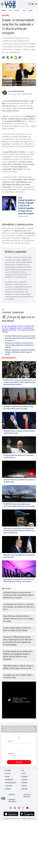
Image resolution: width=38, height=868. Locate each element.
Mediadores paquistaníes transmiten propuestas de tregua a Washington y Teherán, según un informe (20, 352)
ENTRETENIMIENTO (11, 783)
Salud (24, 11)
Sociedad (25, 780)
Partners (8, 789)
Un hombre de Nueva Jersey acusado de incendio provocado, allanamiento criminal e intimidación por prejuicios (20, 338)
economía (25, 777)
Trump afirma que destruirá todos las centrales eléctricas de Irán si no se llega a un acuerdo (18, 619)
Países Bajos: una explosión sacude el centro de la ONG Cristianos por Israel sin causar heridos (19, 580)
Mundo (31, 11)
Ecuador (7, 312)
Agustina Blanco (16, 91)
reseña (5, 128)
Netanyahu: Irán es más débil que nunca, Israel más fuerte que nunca (19, 556)
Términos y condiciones (12, 801)
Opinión (24, 786)
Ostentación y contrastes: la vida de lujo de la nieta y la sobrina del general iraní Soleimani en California (19, 345)
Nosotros (25, 789)
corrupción (18, 312)
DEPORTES (25, 783)
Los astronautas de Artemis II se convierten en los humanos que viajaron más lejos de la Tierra (19, 607)
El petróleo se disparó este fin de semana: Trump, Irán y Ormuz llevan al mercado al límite (18, 408)
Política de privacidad (27, 796)
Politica (17, 11)
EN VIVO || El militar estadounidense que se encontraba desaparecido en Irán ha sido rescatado (19, 505)
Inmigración (9, 780)
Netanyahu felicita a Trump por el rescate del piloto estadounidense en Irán (19, 432)
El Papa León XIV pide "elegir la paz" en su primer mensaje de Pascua (19, 456)
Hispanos (4, 11)
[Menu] (2, 4)
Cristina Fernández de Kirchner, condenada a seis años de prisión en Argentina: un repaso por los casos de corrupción (26, 207)
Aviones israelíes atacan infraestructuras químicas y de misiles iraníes (20, 481)
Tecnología (9, 786)
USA (10, 11)
